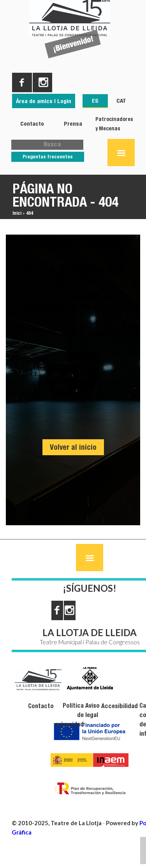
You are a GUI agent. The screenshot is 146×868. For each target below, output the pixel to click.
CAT (121, 101)
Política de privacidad (69, 715)
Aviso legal (92, 710)
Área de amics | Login (44, 101)
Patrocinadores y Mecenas (114, 124)
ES (95, 101)
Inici (17, 213)
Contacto (32, 124)
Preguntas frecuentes (48, 157)
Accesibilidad (120, 706)
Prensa (73, 124)
